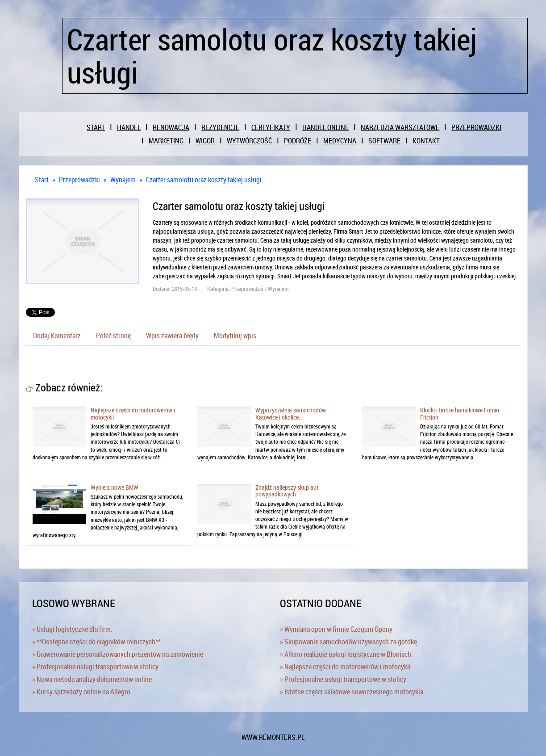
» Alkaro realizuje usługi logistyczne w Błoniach (346, 654)
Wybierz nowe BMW (115, 487)
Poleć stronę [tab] (113, 336)
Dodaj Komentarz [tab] (57, 336)
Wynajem (123, 180)
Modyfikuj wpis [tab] (235, 336)
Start (42, 180)
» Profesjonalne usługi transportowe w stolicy (95, 667)
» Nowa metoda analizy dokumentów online (92, 679)
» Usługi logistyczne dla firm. (72, 629)
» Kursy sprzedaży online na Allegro (81, 692)
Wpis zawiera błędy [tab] (172, 336)
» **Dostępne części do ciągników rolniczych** (96, 642)
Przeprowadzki (79, 180)
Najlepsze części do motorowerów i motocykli (133, 413)
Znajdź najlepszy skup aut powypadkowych (287, 491)
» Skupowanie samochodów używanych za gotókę (348, 642)
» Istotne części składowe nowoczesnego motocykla (352, 692)
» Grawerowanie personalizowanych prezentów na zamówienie (118, 654)
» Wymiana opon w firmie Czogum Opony (336, 629)
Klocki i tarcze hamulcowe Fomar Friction (460, 413)
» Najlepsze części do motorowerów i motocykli (345, 667)
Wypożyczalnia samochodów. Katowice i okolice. (291, 413)
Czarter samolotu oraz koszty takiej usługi (204, 180)
